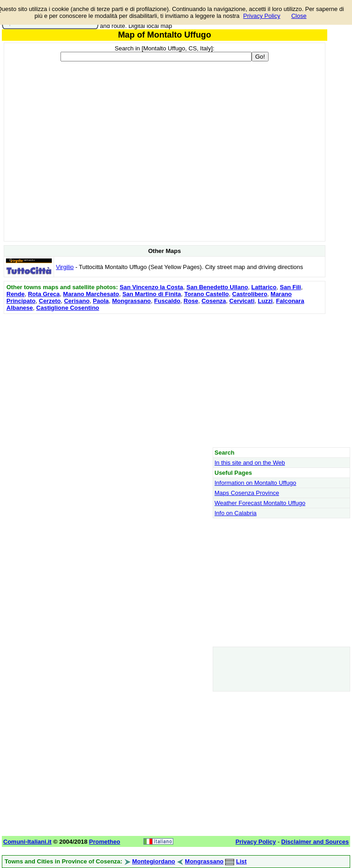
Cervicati (242, 301)
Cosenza (214, 301)
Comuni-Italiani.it (27, 842)
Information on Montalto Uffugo (255, 483)
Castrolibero (250, 294)
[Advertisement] (165, 380)
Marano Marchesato (91, 294)
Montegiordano (154, 861)
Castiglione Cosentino (68, 308)
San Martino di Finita (152, 294)
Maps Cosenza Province (247, 493)
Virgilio (65, 267)
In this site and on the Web (250, 463)
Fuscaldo (167, 301)
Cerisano (77, 301)
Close (299, 16)
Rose (191, 301)
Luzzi (265, 301)
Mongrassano (132, 301)
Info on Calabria (236, 513)
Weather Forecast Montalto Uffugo (260, 503)
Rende (16, 294)
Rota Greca (44, 294)
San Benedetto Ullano (217, 287)
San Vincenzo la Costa (151, 287)
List (241, 861)
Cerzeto (50, 301)
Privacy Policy (262, 16)
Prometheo (104, 842)
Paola (101, 301)
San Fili (290, 287)
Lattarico (264, 287)
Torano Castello (206, 294)
